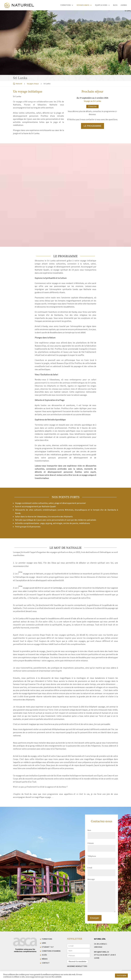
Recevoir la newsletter (78, 962)
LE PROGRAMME (93, 126)
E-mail (101, 870)
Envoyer (95, 918)
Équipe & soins (101, 5)
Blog (115, 5)
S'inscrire (92, 106)
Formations (66, 5)
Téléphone (101, 859)
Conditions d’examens (51, 951)
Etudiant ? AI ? (48, 947)
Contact (46, 963)
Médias (45, 959)
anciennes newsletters (77, 966)
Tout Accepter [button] (121, 975)
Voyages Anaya (83, 5)
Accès (44, 955)
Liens (44, 943)
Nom (101, 833)
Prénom (101, 846)
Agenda (124, 5)
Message (101, 895)
